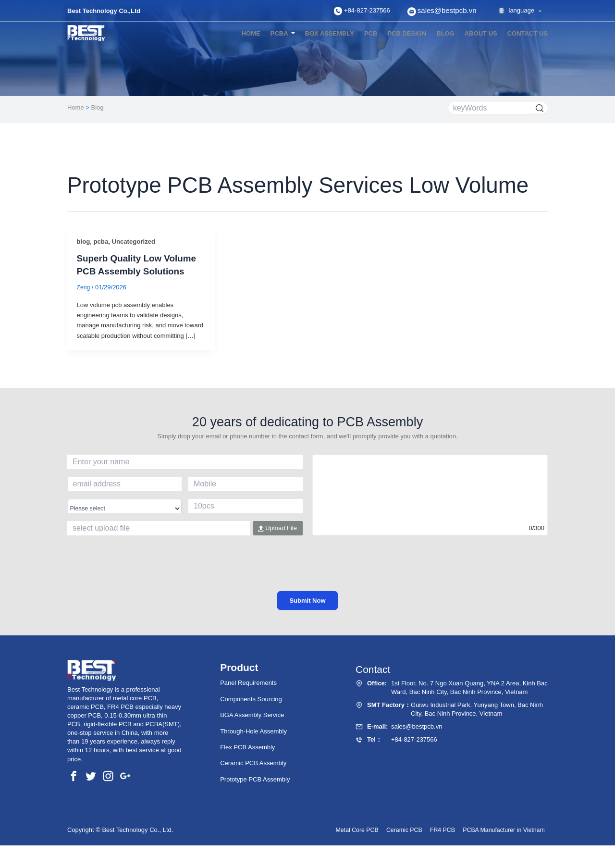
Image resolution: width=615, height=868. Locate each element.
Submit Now (307, 601)
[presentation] (307, 572)
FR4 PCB (434, 830)
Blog (98, 107)
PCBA (279, 33)
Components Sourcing (251, 699)
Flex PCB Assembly (247, 747)
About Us (481, 33)
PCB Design (407, 33)
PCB (371, 33)
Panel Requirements (248, 683)
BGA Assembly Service (252, 715)
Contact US (528, 33)
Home (251, 33)
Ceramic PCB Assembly (253, 763)
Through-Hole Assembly (253, 731)
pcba (102, 242)
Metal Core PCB (339, 830)
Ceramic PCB (391, 830)
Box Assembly (330, 33)
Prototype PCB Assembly (255, 779)
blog (445, 33)
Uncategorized (136, 242)
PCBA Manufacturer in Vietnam (500, 830)
